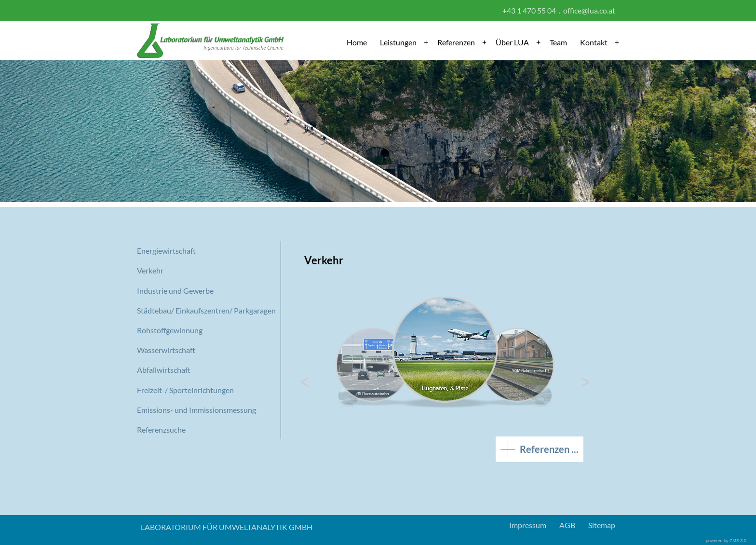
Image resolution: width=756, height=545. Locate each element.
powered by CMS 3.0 (726, 541)
